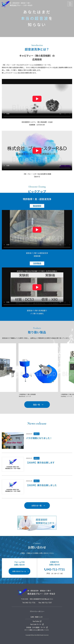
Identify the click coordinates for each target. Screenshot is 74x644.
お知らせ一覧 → (38, 506)
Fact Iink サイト (37, 624)
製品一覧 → (38, 405)
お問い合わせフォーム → (20, 571)
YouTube (37, 621)
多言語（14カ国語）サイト (37, 627)
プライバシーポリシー (37, 611)
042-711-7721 (55, 569)
